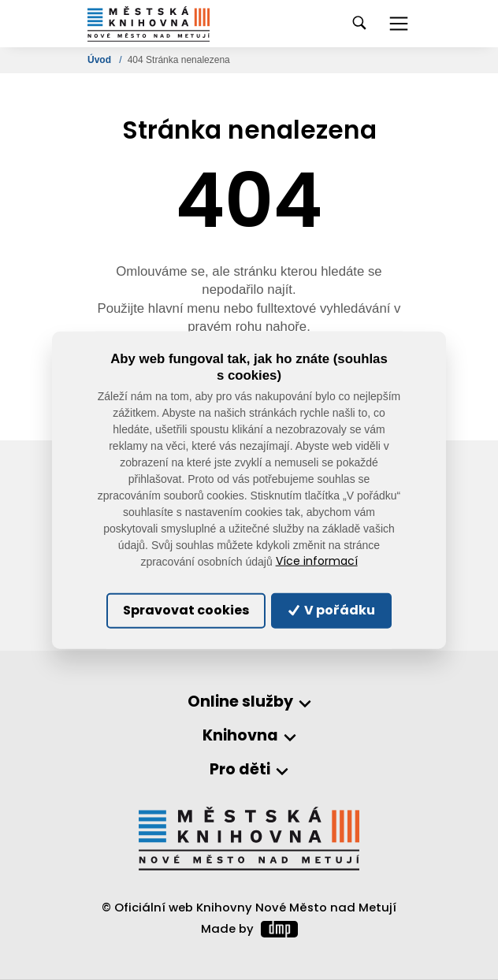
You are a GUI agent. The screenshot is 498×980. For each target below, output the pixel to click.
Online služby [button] (240, 702)
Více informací (317, 561)
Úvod (100, 60)
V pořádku (332, 610)
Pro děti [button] (240, 770)
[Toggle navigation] (399, 24)
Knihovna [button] (240, 736)
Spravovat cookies (186, 610)
